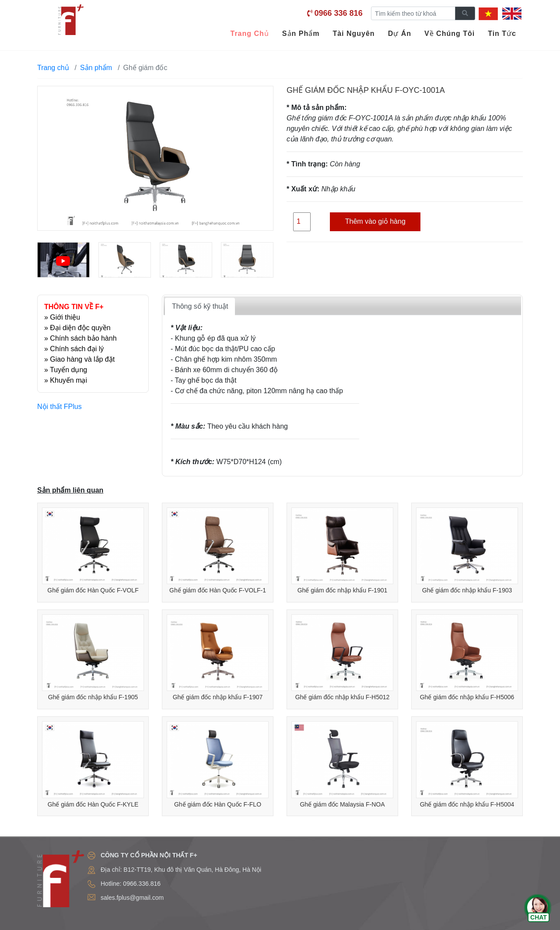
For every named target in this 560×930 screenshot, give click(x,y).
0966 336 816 (339, 13)
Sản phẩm (96, 68)
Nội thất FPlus (59, 407)
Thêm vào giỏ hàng (375, 221)
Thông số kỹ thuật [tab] (200, 306)
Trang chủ (53, 68)
